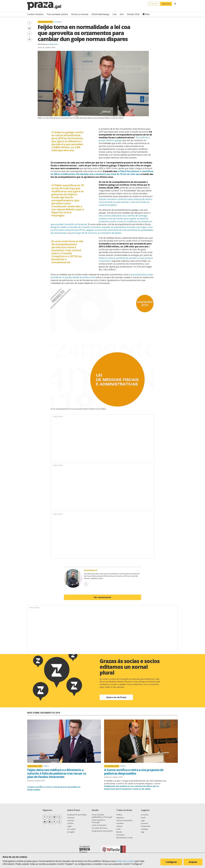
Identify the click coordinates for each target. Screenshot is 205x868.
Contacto (71, 818)
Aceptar (193, 862)
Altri (122, 14)
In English (71, 832)
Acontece (120, 823)
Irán (115, 14)
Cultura (119, 826)
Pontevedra (146, 826)
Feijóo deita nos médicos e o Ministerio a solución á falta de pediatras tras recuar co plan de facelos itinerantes (57, 773)
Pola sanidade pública (57, 14)
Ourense (144, 823)
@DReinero (54, 44)
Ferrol (143, 818)
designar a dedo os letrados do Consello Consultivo (76, 227)
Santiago (144, 829)
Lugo (143, 820)
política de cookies (125, 861)
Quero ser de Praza (116, 697)
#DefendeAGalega (100, 14)
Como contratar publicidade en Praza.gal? (102, 816)
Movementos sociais (125, 838)
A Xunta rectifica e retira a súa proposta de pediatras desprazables (134, 771)
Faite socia (166, 4)
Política (46, 766)
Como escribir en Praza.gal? (98, 821)
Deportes (120, 818)
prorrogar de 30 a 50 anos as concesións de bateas (96, 233)
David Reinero (43, 44)
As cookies (71, 829)
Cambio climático (35, 14)
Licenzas (71, 820)
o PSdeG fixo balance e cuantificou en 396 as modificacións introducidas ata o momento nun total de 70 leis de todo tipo (102, 173)
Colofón (70, 823)
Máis (147, 14)
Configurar (171, 862)
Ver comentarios (102, 597)
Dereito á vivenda (80, 14)
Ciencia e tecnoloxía (124, 820)
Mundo (119, 832)
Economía (57, 22)
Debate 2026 (133, 14)
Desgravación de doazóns (102, 831)
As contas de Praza (99, 828)
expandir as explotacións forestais (119, 227)
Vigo (143, 832)
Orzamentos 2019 (45, 22)
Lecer (119, 829)
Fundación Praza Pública (77, 815)
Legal (69, 826)
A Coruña (145, 815)
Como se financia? (99, 825)
